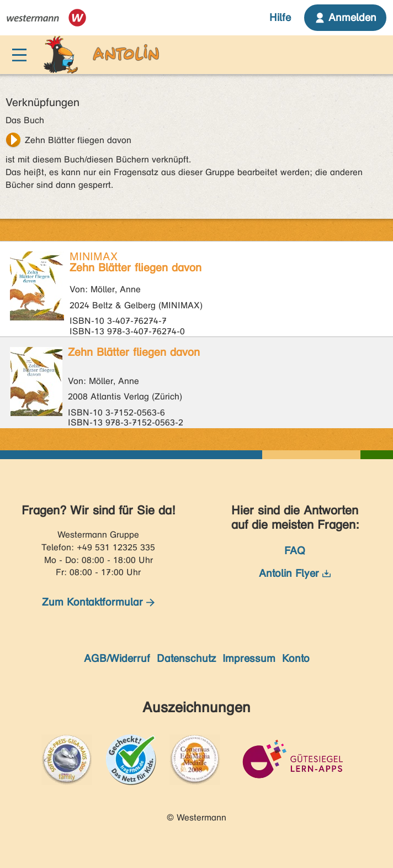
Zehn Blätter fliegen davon (78, 140)
